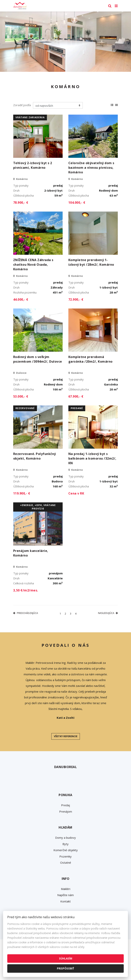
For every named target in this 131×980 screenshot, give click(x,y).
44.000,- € (21, 299)
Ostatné (66, 863)
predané (77, 408)
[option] (65, 42)
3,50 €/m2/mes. (26, 590)
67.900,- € (76, 396)
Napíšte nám (65, 895)
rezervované (25, 408)
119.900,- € (22, 493)
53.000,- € (21, 396)
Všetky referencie (66, 736)
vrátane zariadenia (30, 117)
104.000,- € (77, 203)
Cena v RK (76, 493)
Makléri (66, 889)
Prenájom (66, 811)
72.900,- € (76, 299)
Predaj (65, 805)
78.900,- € (21, 203)
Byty (65, 844)
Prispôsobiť (65, 968)
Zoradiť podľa (22, 105)
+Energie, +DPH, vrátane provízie (38, 507)
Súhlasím (66, 958)
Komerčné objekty (66, 850)
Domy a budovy (65, 838)
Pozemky (65, 856)
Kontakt (65, 901)
